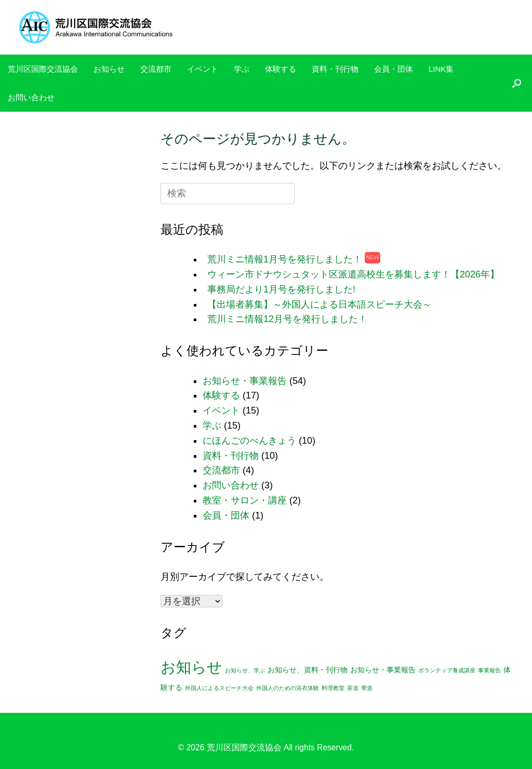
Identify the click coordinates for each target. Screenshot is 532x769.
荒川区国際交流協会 (43, 69)
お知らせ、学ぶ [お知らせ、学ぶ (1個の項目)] (245, 670)
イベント (203, 69)
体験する (281, 69)
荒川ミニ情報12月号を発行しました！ (287, 319)
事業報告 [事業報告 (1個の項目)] (489, 670)
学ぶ (242, 69)
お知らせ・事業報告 (245, 381)
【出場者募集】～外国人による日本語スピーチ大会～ (320, 304)
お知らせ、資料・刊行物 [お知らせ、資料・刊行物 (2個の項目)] (308, 670)
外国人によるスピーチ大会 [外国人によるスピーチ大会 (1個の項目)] (219, 688)
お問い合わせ (31, 97)
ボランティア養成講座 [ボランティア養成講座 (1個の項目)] (447, 670)
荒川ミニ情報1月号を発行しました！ (285, 259)
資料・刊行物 (335, 69)
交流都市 (156, 69)
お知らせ (109, 69)
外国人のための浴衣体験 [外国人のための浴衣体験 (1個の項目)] (288, 688)
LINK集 (441, 69)
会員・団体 (394, 69)
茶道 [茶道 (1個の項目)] (353, 688)
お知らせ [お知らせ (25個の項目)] (191, 667)
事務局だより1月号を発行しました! (281, 289)
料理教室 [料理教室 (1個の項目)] (333, 688)
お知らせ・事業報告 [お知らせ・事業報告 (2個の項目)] (383, 670)
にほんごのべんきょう (249, 441)
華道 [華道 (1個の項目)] (367, 688)
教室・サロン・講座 (245, 500)
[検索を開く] (517, 83)
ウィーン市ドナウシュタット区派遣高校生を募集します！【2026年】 (353, 274)
